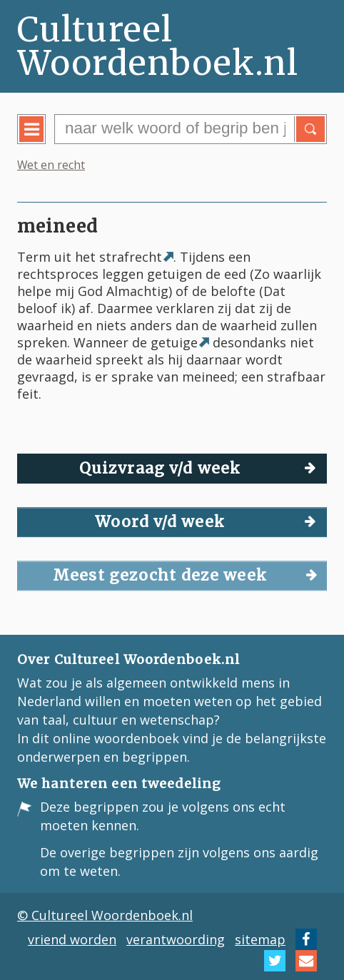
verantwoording (176, 939)
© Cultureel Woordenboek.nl (105, 915)
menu (42, 140)
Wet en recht (51, 165)
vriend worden (72, 939)
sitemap (260, 939)
